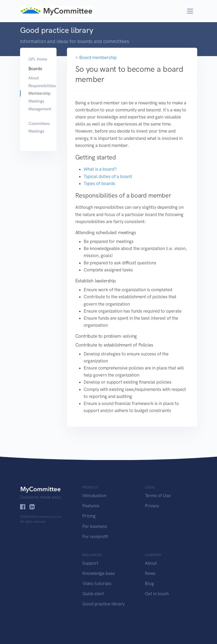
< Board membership (96, 57)
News (150, 573)
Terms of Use (158, 496)
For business (95, 526)
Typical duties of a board (108, 176)
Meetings (36, 101)
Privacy (152, 506)
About (34, 78)
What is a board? (100, 169)
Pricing (89, 516)
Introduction (94, 496)
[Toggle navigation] (190, 11)
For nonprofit (95, 536)
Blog (149, 583)
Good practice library (103, 604)
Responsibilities (38, 86)
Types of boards (99, 183)
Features (91, 506)
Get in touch (157, 594)
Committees (38, 124)
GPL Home (38, 59)
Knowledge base (99, 573)
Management (38, 109)
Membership (38, 93)
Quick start (93, 594)
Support (90, 563)
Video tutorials (97, 583)
